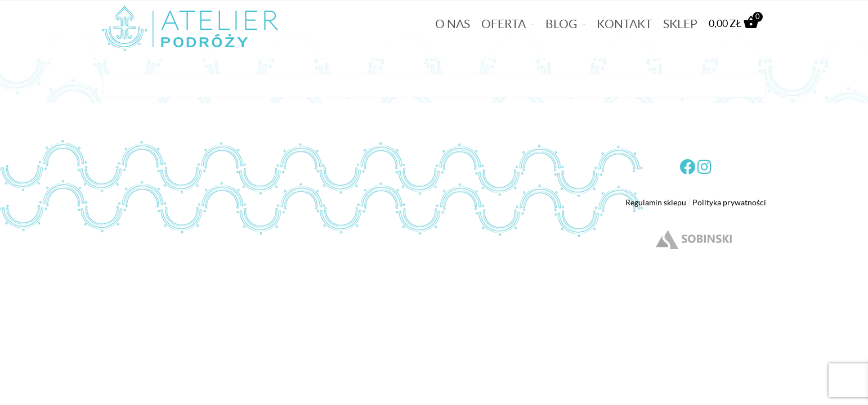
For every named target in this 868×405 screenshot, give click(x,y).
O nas (453, 24)
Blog (561, 24)
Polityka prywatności (729, 202)
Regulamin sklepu (656, 202)
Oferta (504, 24)
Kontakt (624, 24)
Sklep (680, 24)
